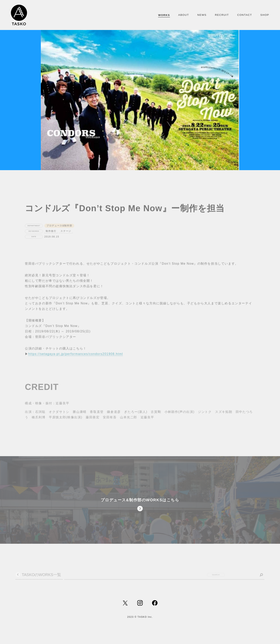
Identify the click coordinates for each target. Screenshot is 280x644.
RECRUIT (222, 15)
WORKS (164, 15)
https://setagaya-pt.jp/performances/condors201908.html (76, 361)
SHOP (265, 15)
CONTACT (245, 15)
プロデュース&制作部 (59, 233)
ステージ (66, 238)
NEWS (202, 15)
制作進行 (51, 238)
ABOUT (184, 15)
